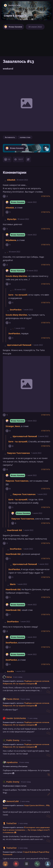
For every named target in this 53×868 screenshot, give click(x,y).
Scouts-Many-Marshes (16, 276)
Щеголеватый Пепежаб (19, 345)
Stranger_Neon (13, 426)
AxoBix (10, 671)
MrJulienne (11, 240)
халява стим (25, 137)
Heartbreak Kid (14, 530)
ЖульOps (12, 219)
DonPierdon (16, 310)
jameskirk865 (14, 826)
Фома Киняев (18, 202)
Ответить (46, 196)
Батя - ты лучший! (18, 295)
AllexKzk (11, 180)
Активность (10, 137)
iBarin (13, 584)
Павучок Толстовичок (19, 453)
